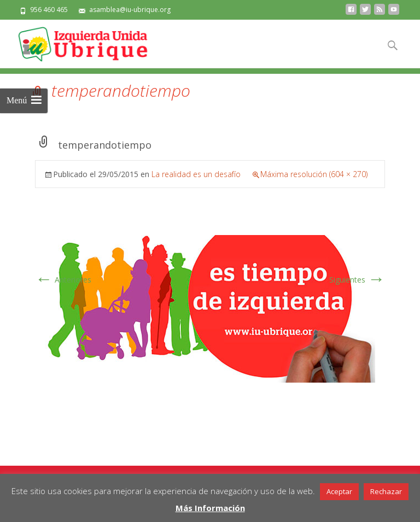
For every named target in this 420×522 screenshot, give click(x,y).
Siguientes (357, 280)
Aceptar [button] (339, 491)
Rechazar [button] (386, 491)
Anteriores (63, 280)
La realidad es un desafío (196, 174)
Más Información (210, 508)
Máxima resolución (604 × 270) (314, 174)
